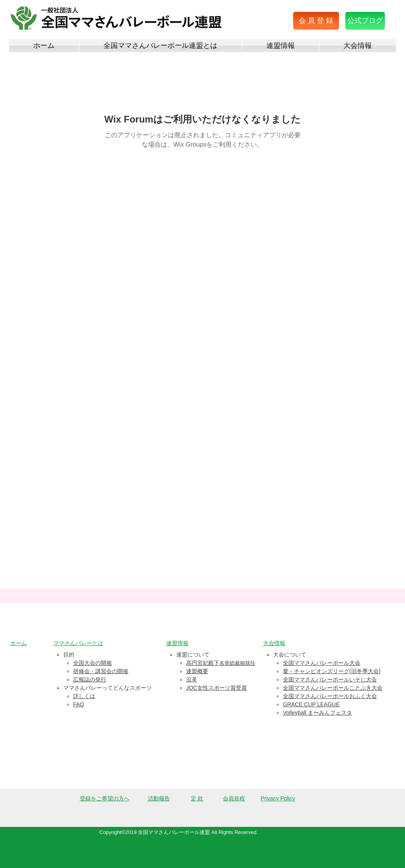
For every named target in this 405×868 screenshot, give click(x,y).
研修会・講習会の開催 (101, 671)
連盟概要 (197, 671)
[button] (316, 21)
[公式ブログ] (365, 21)
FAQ (79, 704)
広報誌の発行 (90, 679)
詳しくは (84, 696)
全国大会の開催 (92, 663)
